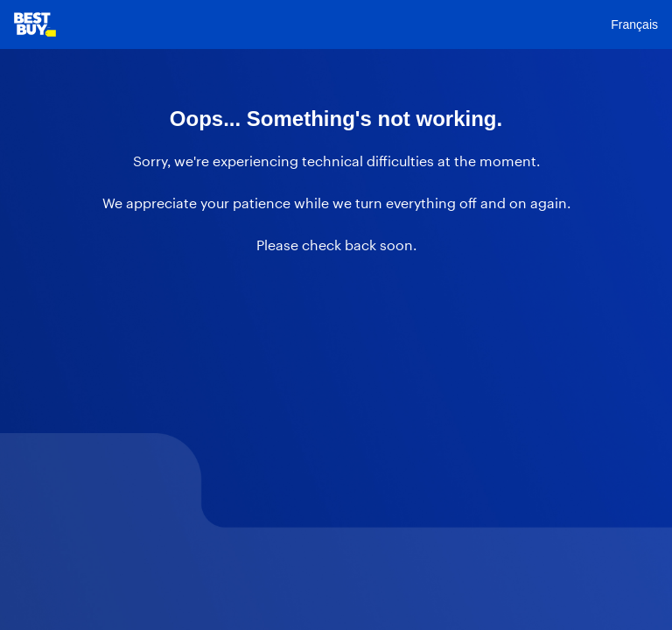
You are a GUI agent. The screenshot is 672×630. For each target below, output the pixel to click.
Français (634, 24)
